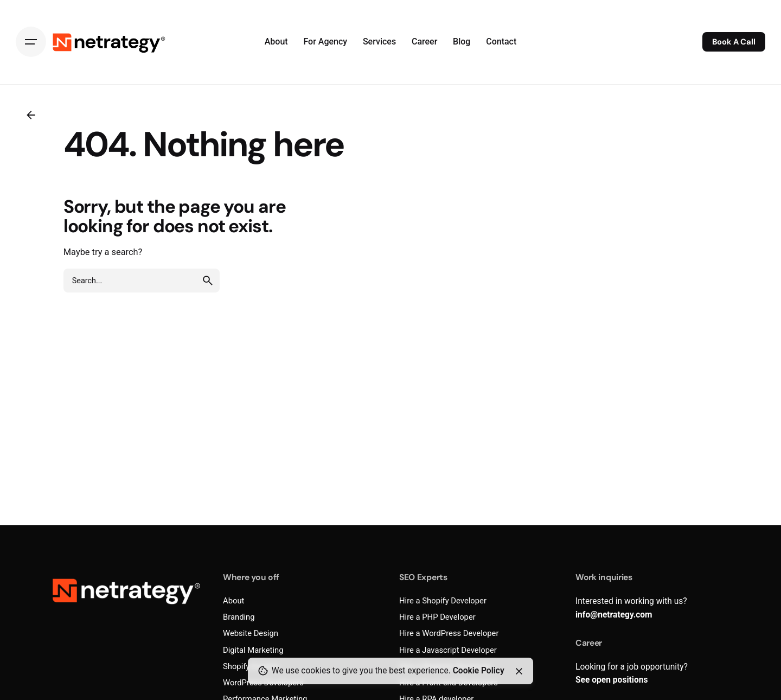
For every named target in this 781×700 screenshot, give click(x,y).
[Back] (31, 115)
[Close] (519, 671)
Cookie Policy (479, 671)
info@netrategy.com (614, 615)
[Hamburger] (31, 42)
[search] (208, 281)
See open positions (612, 680)
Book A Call (734, 42)
